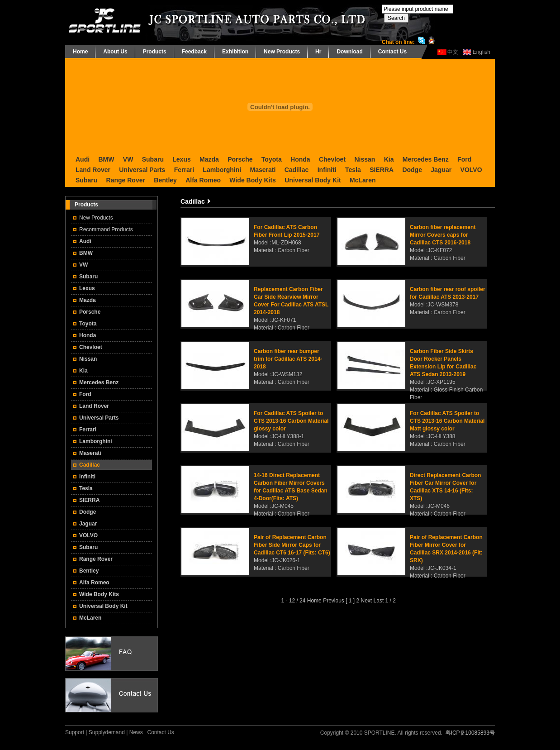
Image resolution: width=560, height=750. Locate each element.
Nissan (365, 159)
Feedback (194, 52)
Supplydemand (107, 732)
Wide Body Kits (253, 180)
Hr (318, 52)
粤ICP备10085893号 (470, 733)
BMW (106, 159)
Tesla (353, 170)
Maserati (263, 170)
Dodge (412, 170)
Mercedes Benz (426, 159)
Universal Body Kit (313, 180)
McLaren (363, 180)
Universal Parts (142, 170)
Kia (389, 159)
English (482, 52)
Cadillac (297, 170)
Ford (464, 159)
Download (349, 52)
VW (128, 159)
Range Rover (126, 180)
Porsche (240, 159)
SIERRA (382, 170)
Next (367, 601)
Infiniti (327, 170)
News (136, 732)
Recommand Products (106, 229)
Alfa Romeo (203, 180)
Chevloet (332, 159)
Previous (334, 601)
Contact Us (392, 52)
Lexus (181, 159)
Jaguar (441, 170)
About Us (115, 52)
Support (75, 732)
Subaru (153, 159)
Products (155, 52)
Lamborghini (222, 170)
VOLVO (471, 170)
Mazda (209, 159)
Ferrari (184, 170)
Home (80, 52)
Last (379, 601)
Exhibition (235, 52)
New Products (282, 52)
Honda (300, 159)
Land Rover (93, 170)
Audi (83, 159)
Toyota (272, 159)
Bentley (165, 180)
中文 (453, 52)
